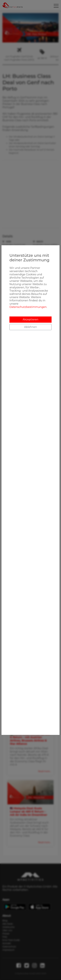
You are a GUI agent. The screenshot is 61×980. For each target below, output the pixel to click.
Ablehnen (30, 327)
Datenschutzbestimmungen (28, 307)
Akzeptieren (30, 319)
